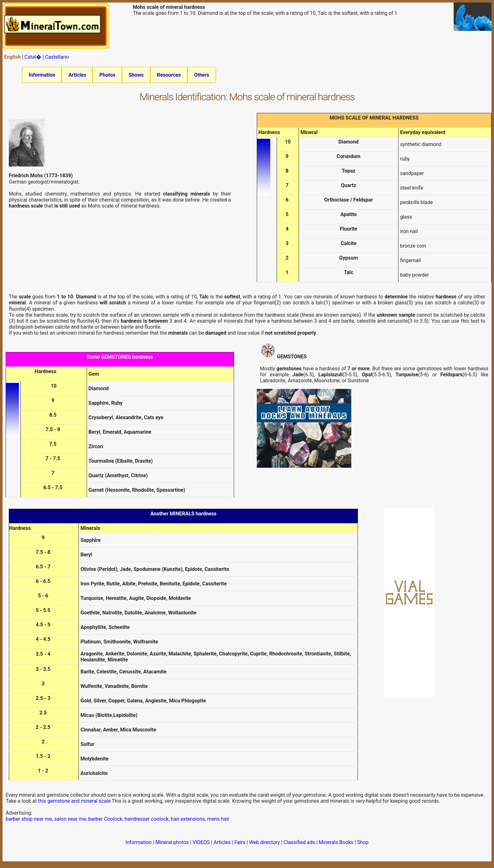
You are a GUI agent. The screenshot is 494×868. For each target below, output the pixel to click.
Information (42, 75)
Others (202, 75)
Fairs (240, 846)
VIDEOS (201, 846)
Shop (363, 846)
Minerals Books (336, 846)
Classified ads (299, 846)
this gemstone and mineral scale (75, 805)
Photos (107, 75)
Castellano (57, 57)
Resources (169, 75)
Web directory (265, 846)
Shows (136, 75)
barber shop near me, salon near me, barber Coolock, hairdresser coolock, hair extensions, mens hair (118, 823)
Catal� (33, 57)
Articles (77, 75)
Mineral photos (172, 846)
